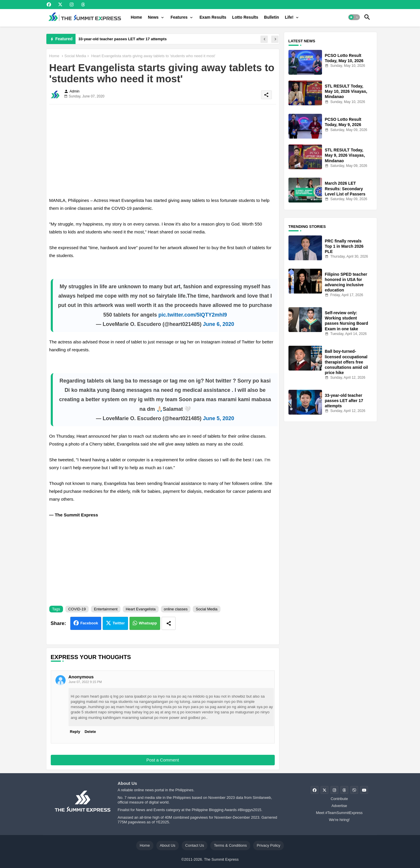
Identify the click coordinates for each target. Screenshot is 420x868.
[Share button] (169, 623)
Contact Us (195, 845)
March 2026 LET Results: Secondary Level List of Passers (345, 188)
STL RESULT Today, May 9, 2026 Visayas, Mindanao (345, 155)
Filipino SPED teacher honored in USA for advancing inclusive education (346, 282)
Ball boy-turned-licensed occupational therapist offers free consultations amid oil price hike (346, 362)
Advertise (339, 806)
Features (179, 17)
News (153, 17)
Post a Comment (163, 760)
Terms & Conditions (230, 845)
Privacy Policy (268, 845)
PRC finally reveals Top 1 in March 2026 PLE (344, 246)
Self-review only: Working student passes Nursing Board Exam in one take (347, 321)
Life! (289, 17)
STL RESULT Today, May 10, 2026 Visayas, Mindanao (346, 91)
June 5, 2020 (219, 418)
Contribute (339, 799)
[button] (354, 17)
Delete (90, 732)
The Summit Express (221, 859)
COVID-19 (77, 609)
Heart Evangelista (141, 609)
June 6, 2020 (219, 324)
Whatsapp (148, 623)
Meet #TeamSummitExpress (339, 813)
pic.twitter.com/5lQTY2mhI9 (193, 315)
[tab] (136, 17)
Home (136, 17)
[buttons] (49, 5)
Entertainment (106, 609)
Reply (75, 732)
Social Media (75, 56)
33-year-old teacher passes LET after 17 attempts (123, 39)
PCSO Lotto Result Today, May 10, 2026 (344, 58)
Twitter (119, 623)
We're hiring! (339, 820)
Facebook (89, 623)
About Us (168, 845)
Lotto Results (245, 17)
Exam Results (213, 17)
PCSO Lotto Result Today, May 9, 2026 (343, 122)
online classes (176, 609)
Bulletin (271, 17)
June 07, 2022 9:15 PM (85, 682)
